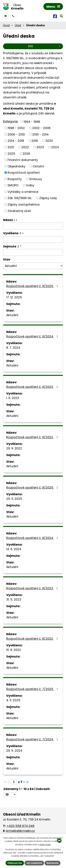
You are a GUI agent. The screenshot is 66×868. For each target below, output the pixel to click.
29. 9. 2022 (14, 448)
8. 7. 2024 (13, 348)
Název (9, 220)
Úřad (18, 25)
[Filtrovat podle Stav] (33, 266)
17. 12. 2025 (14, 297)
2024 (55, 147)
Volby (30, 185)
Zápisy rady (48, 198)
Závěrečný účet (19, 211)
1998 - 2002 (16, 128)
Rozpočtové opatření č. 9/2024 (33, 336)
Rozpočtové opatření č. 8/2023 (33, 588)
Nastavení (52, 863)
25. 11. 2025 (14, 499)
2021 (11, 147)
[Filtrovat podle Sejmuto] (33, 252)
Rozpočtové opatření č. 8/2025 (33, 488)
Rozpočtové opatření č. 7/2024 (33, 739)
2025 (11, 153)
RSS (45, 46)
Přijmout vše (15, 863)
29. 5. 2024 (14, 751)
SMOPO (13, 185)
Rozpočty (15, 179)
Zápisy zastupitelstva (24, 204)
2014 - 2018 (16, 141)
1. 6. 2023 (13, 398)
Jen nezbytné (34, 863)
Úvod (6, 25)
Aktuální (12, 315)
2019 (35, 141)
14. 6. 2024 (14, 549)
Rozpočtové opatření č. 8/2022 (33, 639)
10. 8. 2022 (14, 650)
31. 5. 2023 (14, 599)
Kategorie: (11, 121)
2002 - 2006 (41, 128)
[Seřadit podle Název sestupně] (17, 220)
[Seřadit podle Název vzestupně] (17, 219)
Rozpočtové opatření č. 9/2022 (33, 437)
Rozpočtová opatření (24, 173)
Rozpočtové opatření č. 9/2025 (33, 286)
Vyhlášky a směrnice (23, 192)
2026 (26, 153)
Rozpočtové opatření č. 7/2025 (33, 689)
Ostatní (38, 166)
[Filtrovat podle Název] (33, 226)
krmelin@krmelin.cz (21, 831)
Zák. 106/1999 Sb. (20, 198)
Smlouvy (36, 179)
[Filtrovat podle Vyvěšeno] (33, 240)
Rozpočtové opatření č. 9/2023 (33, 387)
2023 (40, 147)
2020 (49, 141)
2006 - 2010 (16, 134)
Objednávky (16, 166)
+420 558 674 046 (21, 826)
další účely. (45, 845)
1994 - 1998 (32, 122)
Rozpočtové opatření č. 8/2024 (33, 538)
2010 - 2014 (40, 134)
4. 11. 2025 (13, 700)
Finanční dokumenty (23, 160)
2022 (25, 147)
